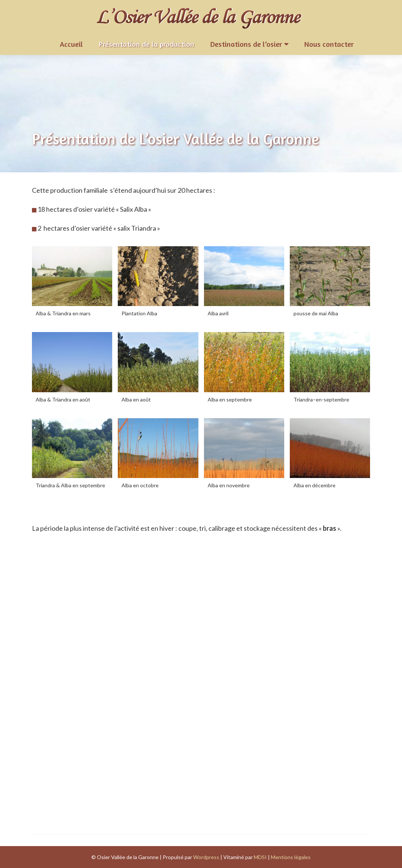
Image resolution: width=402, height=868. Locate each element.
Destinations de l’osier (246, 44)
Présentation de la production (147, 44)
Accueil (71, 44)
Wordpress (206, 857)
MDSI (260, 857)
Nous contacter (329, 44)
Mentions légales (291, 857)
